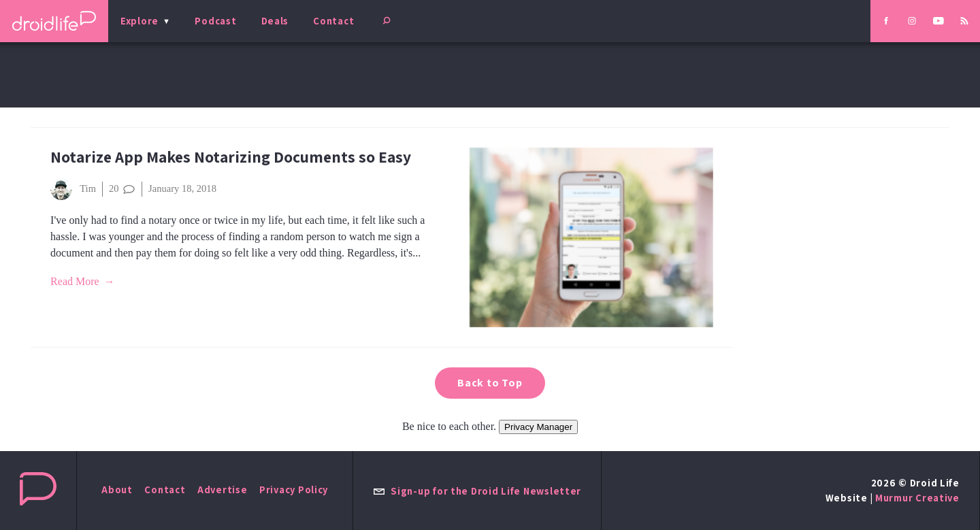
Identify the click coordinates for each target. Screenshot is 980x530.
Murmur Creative (917, 498)
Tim (73, 189)
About (117, 490)
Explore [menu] (140, 21)
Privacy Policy (294, 490)
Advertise (223, 490)
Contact (333, 21)
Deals (275, 21)
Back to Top (490, 383)
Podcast (215, 21)
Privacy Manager (538, 427)
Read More (75, 281)
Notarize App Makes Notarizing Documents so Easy (231, 157)
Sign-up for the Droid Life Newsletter (477, 491)
